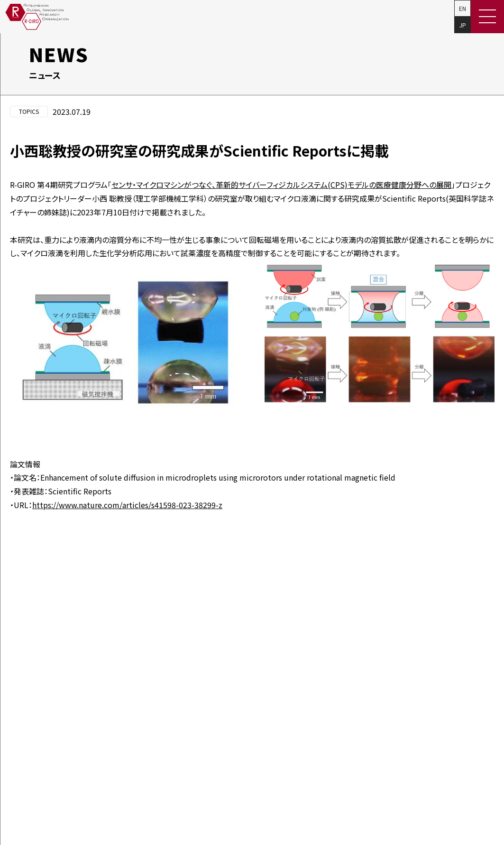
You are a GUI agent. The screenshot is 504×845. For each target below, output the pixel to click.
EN (463, 8)
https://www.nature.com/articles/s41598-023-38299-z (127, 505)
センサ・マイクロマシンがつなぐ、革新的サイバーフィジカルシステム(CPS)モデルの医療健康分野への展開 (281, 185)
